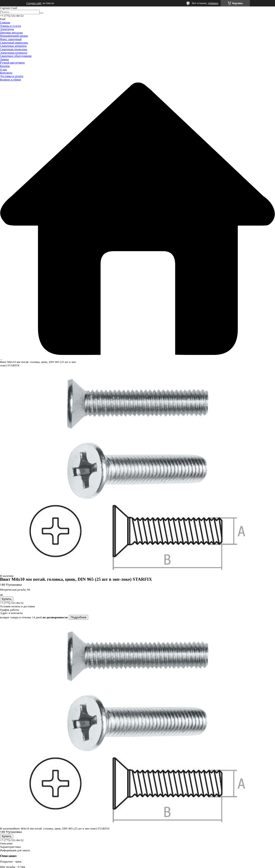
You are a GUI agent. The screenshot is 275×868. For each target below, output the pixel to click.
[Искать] (41, 13)
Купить (7, 599)
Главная (5, 22)
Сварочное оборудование (16, 56)
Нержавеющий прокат (14, 36)
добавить (213, 3)
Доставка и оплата (12, 76)
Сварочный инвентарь (14, 43)
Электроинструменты (14, 53)
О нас (4, 69)
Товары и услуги (10, 26)
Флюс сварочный (11, 39)
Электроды (7, 29)
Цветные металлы (11, 32)
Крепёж (5, 66)
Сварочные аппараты (13, 46)
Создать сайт (34, 3)
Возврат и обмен (10, 79)
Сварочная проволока (14, 49)
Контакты (6, 73)
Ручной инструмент (12, 62)
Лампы (4, 59)
